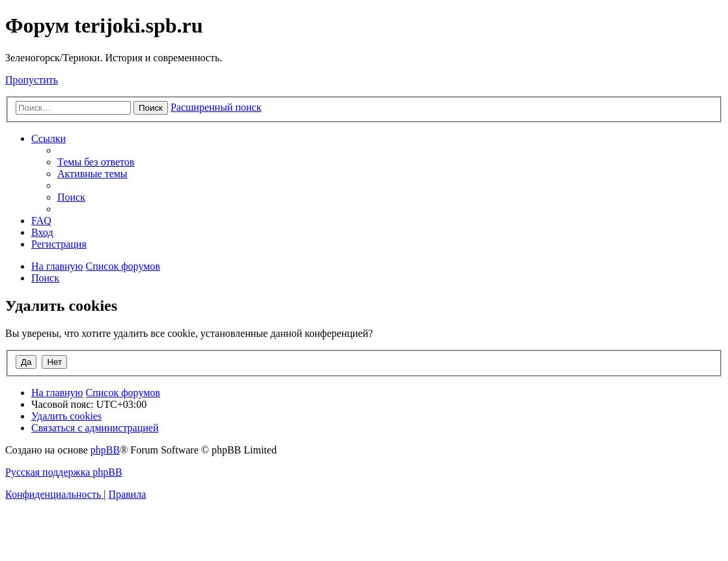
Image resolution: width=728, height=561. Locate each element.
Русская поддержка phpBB (64, 472)
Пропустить (32, 80)
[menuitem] (96, 162)
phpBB (105, 450)
